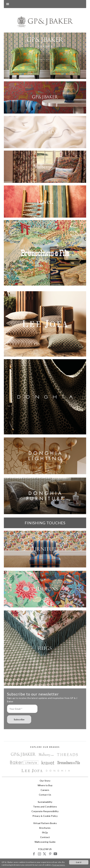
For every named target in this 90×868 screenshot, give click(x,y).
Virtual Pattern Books (45, 823)
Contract (45, 837)
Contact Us (45, 795)
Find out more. (59, 865)
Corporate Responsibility (45, 811)
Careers (45, 790)
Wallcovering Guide (45, 842)
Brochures (45, 828)
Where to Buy (45, 785)
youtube (55, 854)
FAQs (45, 832)
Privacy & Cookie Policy (45, 816)
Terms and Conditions (45, 807)
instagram (39, 854)
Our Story (45, 781)
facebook (34, 854)
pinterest (50, 854)
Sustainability (45, 802)
